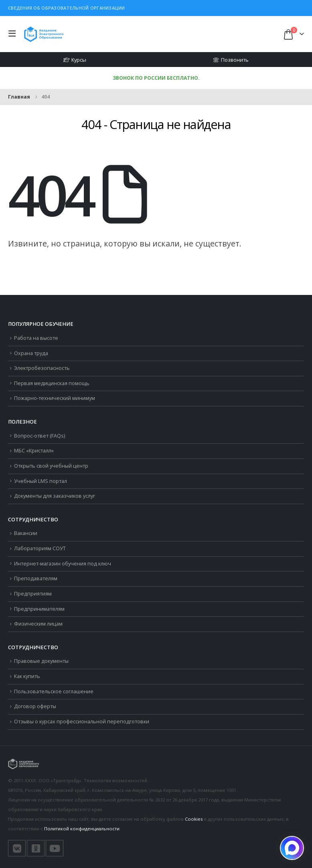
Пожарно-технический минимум (55, 398)
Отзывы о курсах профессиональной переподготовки (82, 722)
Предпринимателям (39, 609)
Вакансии (26, 533)
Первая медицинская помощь (52, 383)
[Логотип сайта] (44, 34)
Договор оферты (35, 706)
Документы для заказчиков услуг (55, 496)
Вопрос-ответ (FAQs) (40, 436)
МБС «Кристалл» (34, 451)
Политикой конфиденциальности (82, 829)
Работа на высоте (36, 338)
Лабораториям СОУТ (40, 548)
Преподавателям (36, 578)
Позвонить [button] (231, 60)
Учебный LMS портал (41, 481)
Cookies (194, 819)
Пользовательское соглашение (54, 691)
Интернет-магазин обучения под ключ (63, 564)
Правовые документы (41, 661)
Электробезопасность (42, 368)
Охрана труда (31, 353)
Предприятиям (33, 594)
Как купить (27, 676)
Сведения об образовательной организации (67, 8)
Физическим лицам (38, 624)
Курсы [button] (75, 60)
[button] (14, 34)
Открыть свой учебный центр (51, 466)
